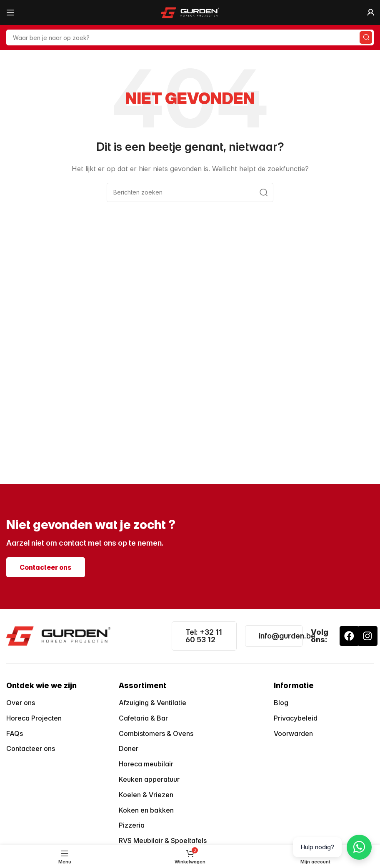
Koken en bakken (146, 810)
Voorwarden (293, 733)
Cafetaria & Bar (143, 718)
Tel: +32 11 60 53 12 (204, 636)
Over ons (21, 703)
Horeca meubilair (146, 764)
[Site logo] (190, 12)
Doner (129, 748)
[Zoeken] (190, 37)
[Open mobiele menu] (10, 12)
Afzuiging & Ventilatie (152, 703)
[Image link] (58, 635)
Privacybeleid (296, 718)
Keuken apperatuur (149, 779)
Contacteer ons (31, 748)
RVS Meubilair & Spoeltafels (163, 841)
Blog (281, 703)
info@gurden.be (287, 636)
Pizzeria (132, 825)
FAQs (15, 733)
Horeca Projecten (34, 718)
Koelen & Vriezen (146, 795)
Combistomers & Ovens (156, 733)
